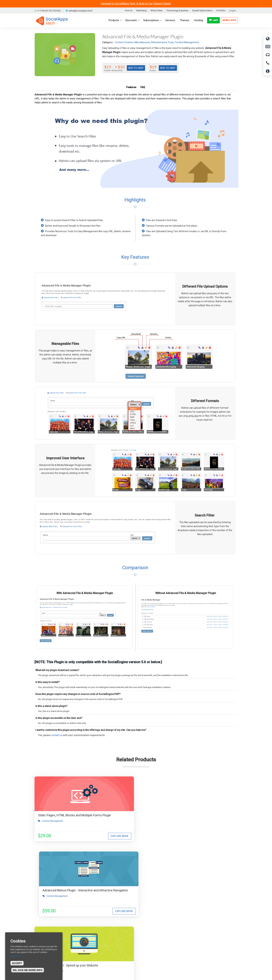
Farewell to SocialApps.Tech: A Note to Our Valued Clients (136, 4)
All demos (145, 931)
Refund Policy (96, 942)
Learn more (16, 956)
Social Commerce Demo (153, 952)
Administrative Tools (162, 42)
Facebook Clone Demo (152, 947)
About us (42, 931)
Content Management (187, 42)
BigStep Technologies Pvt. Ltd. (146, 969)
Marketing (141, 10)
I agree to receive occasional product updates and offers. (137, 881)
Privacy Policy (96, 947)
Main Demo (146, 936)
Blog (91, 931)
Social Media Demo (150, 942)
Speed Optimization (202, 10)
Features (131, 87)
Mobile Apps (229, 20)
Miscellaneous (142, 42)
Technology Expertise (177, 10)
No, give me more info (28, 970)
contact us (57, 735)
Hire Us (129, 10)
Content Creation (124, 42)
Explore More (83, 836)
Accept (17, 963)
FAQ (143, 87)
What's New (157, 10)
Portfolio (221, 10)
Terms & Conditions (99, 936)
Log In (233, 10)
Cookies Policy (96, 952)
